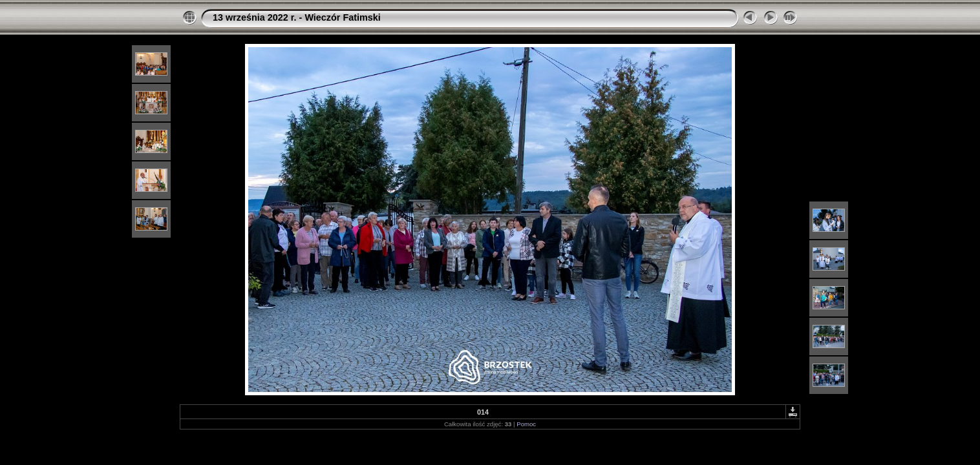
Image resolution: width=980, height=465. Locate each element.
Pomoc (526, 424)
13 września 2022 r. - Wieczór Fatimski (297, 17)
